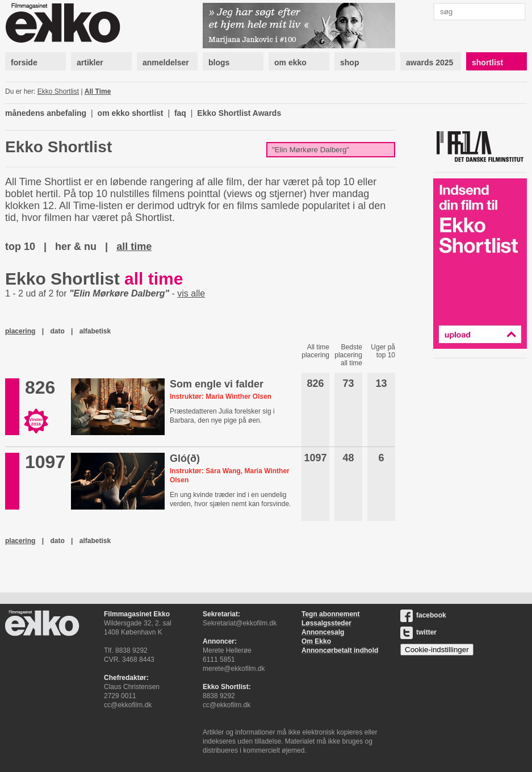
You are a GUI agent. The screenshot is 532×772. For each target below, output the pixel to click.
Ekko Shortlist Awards (239, 113)
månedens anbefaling (46, 113)
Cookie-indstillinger (437, 650)
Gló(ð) (185, 458)
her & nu (76, 247)
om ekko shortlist (131, 113)
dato (57, 331)
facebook (423, 615)
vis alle (191, 293)
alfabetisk (95, 331)
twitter (418, 632)
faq (180, 113)
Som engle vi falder (217, 384)
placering (20, 331)
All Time (98, 91)
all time (134, 247)
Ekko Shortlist (58, 91)
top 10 (20, 247)
